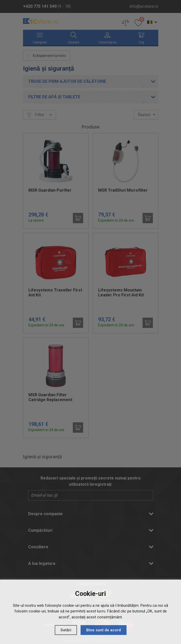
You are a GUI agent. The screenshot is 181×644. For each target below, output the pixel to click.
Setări (66, 630)
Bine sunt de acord (104, 630)
